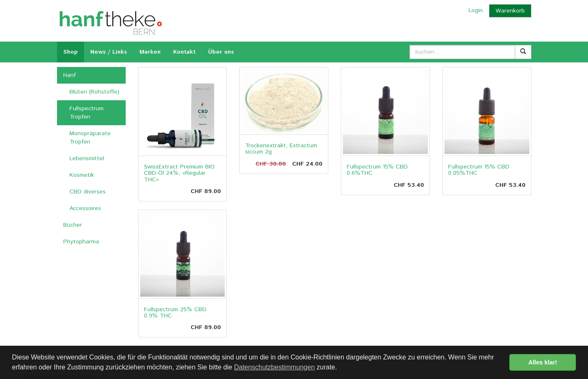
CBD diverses (88, 192)
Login (476, 10)
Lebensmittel (87, 159)
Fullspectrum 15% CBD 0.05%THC (479, 170)
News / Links (109, 52)
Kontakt (184, 52)
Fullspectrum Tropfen (87, 113)
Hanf (69, 75)
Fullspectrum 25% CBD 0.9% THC (175, 313)
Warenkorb (510, 11)
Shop (71, 52)
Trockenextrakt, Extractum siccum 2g (281, 149)
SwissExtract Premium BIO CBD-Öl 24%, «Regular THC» (179, 173)
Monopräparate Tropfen (90, 138)
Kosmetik (82, 175)
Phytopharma (81, 242)
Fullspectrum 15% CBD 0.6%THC (377, 170)
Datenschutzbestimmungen (274, 367)
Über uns (221, 52)
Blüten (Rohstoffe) (94, 92)
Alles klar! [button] (543, 362)
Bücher (73, 225)
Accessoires (85, 208)
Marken (150, 52)
